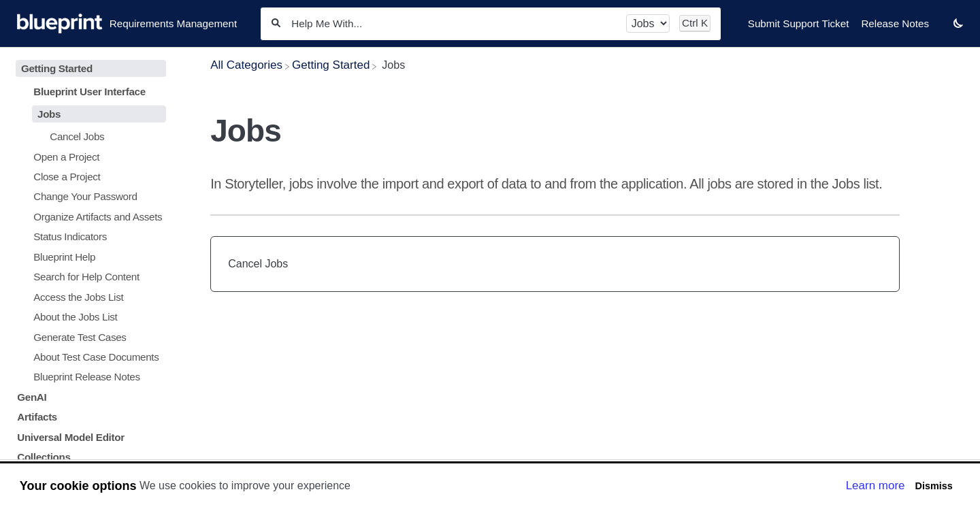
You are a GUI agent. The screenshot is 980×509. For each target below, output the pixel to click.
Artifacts (37, 417)
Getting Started (57, 68)
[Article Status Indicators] (88, 236)
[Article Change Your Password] (88, 196)
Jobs (49, 114)
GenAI (32, 397)
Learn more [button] (876, 486)
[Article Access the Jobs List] (88, 296)
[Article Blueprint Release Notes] (88, 377)
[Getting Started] (331, 65)
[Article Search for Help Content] (88, 277)
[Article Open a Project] (88, 156)
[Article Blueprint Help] (88, 257)
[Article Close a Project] (88, 177)
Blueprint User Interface (89, 92)
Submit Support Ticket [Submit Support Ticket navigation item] (799, 23)
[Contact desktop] (941, 30)
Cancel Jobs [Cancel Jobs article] (258, 264)
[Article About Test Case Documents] (88, 357)
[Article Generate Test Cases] (88, 336)
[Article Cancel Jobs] (88, 136)
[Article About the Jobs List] (88, 317)
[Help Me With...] (453, 23)
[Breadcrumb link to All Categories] (246, 65)
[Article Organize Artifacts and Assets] (88, 217)
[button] (958, 23)
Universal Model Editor (71, 437)
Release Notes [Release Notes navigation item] (895, 23)
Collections (44, 457)
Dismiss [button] (933, 486)
